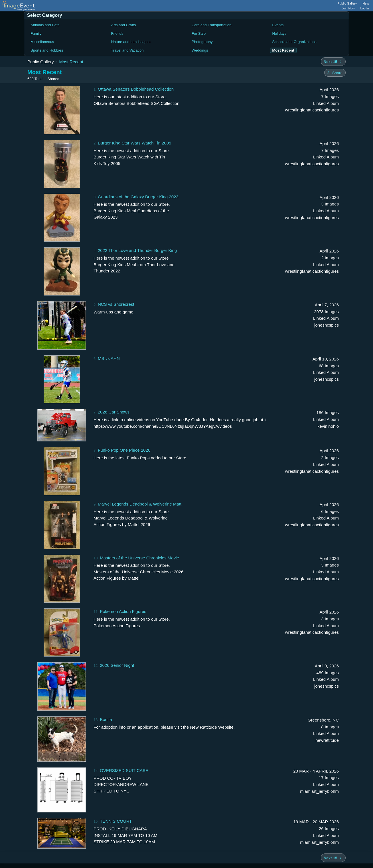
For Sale (199, 33)
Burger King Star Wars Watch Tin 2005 (134, 143)
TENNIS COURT (116, 821)
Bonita (106, 719)
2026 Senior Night (117, 665)
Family (36, 33)
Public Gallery (347, 3)
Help (366, 3)
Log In (365, 8)
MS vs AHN (109, 358)
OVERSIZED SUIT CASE (124, 770)
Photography (202, 42)
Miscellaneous (42, 42)
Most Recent (71, 62)
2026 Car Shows (114, 412)
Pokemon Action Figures (123, 611)
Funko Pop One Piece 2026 (124, 450)
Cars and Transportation (211, 25)
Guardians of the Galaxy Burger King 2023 (138, 197)
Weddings (200, 50)
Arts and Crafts (124, 25)
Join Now (348, 8)
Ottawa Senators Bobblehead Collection (136, 89)
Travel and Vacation (127, 50)
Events (278, 25)
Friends (117, 33)
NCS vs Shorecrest (116, 304)
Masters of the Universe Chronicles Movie (139, 558)
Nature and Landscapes (131, 42)
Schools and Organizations (294, 42)
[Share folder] (335, 73)
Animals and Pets (45, 25)
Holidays (279, 33)
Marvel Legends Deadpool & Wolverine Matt (140, 504)
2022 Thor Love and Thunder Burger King (137, 250)
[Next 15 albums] (333, 62)
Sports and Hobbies (47, 50)
